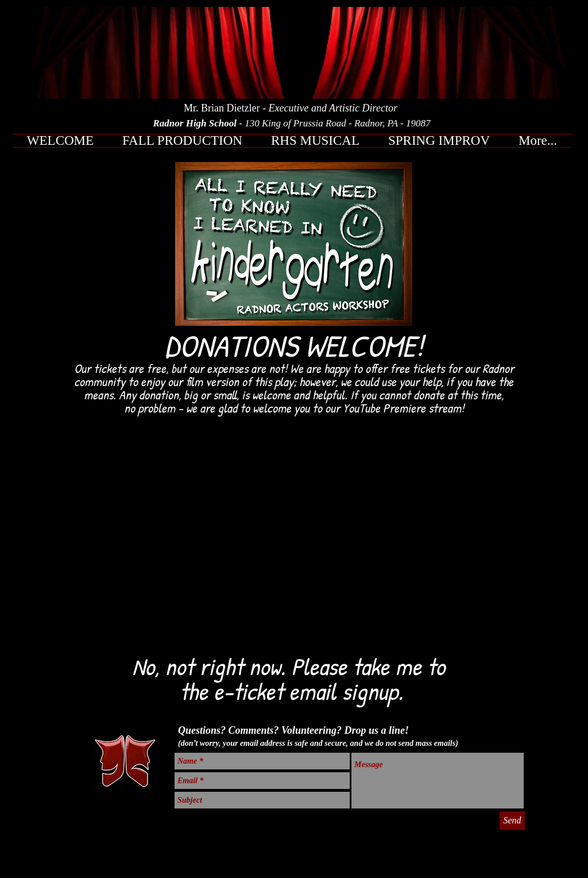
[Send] (512, 821)
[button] (182, 141)
